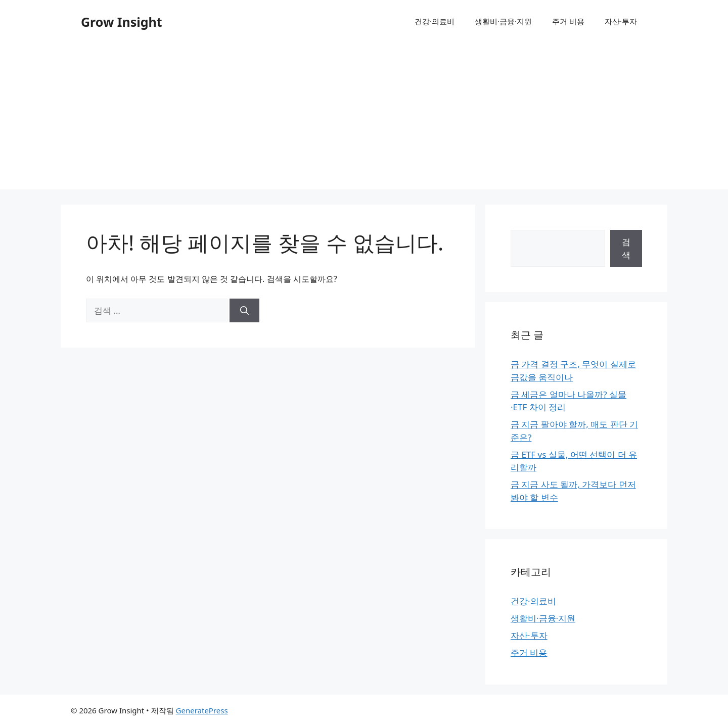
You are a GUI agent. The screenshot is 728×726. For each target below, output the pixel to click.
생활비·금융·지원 (503, 21)
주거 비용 (568, 21)
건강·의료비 (435, 21)
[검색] (244, 311)
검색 (626, 248)
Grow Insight (122, 22)
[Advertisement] (364, 119)
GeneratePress (202, 710)
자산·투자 (621, 21)
